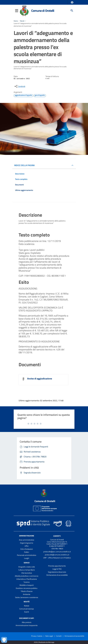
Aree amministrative (27, 540)
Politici (27, 552)
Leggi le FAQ (57, 569)
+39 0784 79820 (57, 549)
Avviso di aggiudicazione (40, 379)
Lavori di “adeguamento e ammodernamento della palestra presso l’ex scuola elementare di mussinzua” (40, 25)
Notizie (27, 606)
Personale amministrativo (27, 555)
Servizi (27, 563)
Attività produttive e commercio (27, 576)
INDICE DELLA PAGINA (24, 165)
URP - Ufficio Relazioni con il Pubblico (57, 558)
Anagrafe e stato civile (27, 567)
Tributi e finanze (27, 591)
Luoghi (27, 558)
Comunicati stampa (27, 609)
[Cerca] (72, 11)
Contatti (57, 536)
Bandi (22, 21)
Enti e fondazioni (27, 549)
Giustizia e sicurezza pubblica (27, 588)
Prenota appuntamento (57, 566)
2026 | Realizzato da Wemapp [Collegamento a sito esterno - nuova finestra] (44, 642)
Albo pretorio (27, 622)
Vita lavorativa (27, 573)
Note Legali (49, 636)
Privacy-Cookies (37, 636)
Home (16, 21)
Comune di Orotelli (43, 11)
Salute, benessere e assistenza (27, 597)
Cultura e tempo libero (27, 570)
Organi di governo (27, 543)
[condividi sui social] (20, 86)
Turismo (27, 582)
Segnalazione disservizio (57, 572)
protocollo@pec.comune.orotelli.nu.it (57, 552)
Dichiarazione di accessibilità (57, 575)
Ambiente (27, 594)
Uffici (27, 546)
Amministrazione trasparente (27, 625)
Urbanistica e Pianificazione (27, 579)
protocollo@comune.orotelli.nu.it (57, 555)
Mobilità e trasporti (27, 585)
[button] (72, 2)
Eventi (27, 612)
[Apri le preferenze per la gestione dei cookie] (4, 640)
